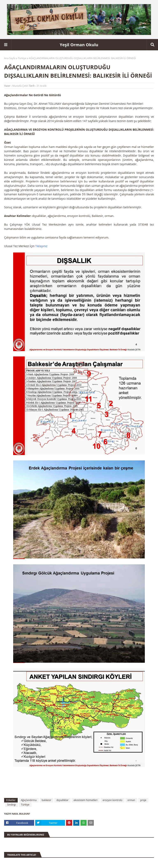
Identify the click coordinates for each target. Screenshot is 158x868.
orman (131, 800)
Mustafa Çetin (20, 86)
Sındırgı (12, 805)
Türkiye (22, 58)
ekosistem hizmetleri (86, 800)
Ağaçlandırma (29, 800)
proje (143, 800)
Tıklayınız (41, 246)
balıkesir (47, 800)
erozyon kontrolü (113, 800)
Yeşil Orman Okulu (79, 45)
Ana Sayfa (10, 58)
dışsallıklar (62, 800)
